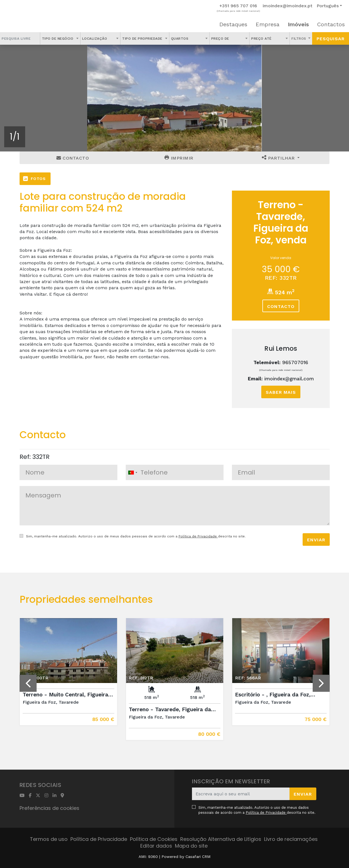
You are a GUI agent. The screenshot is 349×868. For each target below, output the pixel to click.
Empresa (268, 24)
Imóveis (298, 24)
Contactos (331, 24)
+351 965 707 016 (238, 6)
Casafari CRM (198, 857)
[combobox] (60, 38)
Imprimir (179, 158)
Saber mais (281, 392)
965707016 (295, 362)
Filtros (299, 39)
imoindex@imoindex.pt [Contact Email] (288, 6)
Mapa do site (191, 846)
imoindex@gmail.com (289, 379)
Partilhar (279, 158)
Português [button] (328, 6)
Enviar (316, 540)
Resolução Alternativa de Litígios (221, 839)
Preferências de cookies (49, 808)
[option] (174, 98)
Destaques (233, 24)
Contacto (73, 158)
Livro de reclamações (291, 839)
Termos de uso (49, 839)
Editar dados (156, 846)
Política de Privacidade (198, 536)
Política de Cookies (154, 839)
